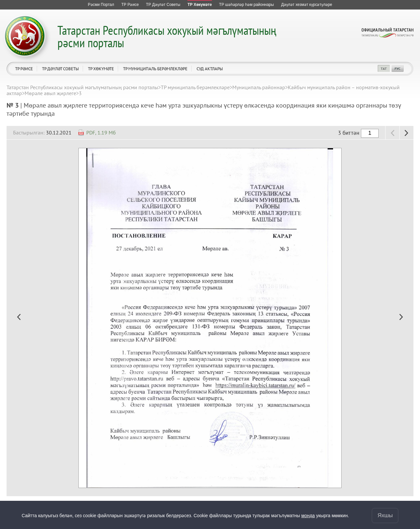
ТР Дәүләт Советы (60, 69)
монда (308, 515)
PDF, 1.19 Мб (101, 132)
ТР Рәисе (24, 69)
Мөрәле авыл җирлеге (50, 93)
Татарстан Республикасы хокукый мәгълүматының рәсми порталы (167, 36)
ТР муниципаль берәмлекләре (155, 69)
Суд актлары (210, 69)
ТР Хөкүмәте (101, 69)
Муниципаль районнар (259, 87)
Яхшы (385, 515)
